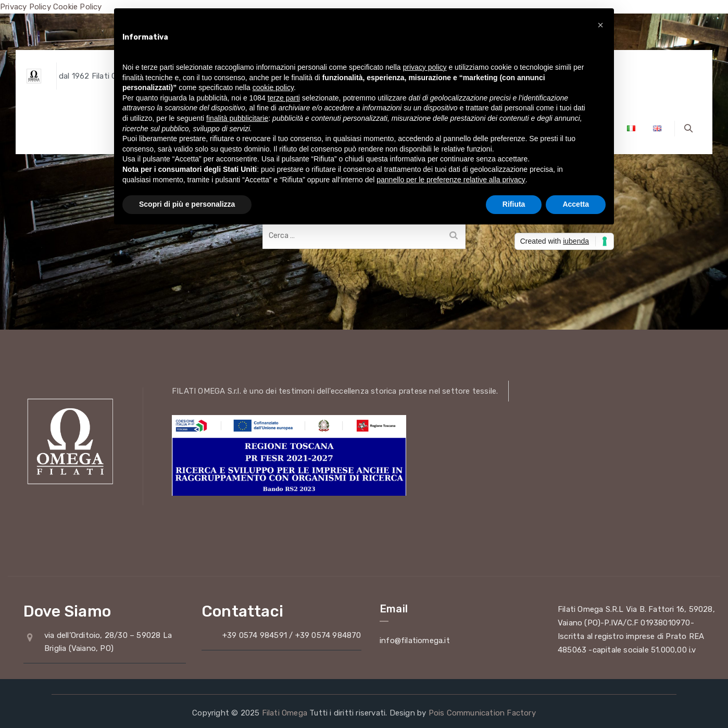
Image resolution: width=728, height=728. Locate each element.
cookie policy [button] (273, 87)
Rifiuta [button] (514, 204)
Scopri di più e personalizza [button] (187, 204)
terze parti (284, 98)
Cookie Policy (78, 7)
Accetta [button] (576, 204)
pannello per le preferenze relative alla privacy (451, 180)
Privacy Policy (26, 7)
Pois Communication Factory (482, 713)
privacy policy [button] (425, 67)
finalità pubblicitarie (237, 118)
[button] (600, 25)
